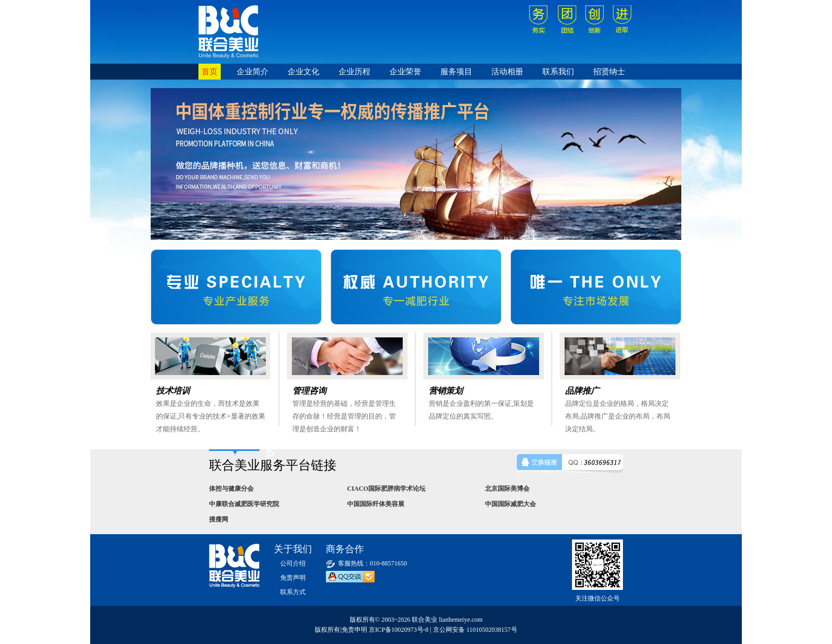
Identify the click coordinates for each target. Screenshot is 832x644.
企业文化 (304, 72)
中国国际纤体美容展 (376, 504)
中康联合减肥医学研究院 (244, 504)
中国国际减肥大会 (510, 504)
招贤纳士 (609, 72)
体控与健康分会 (231, 489)
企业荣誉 (405, 72)
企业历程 (354, 72)
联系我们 (558, 72)
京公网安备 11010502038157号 (475, 630)
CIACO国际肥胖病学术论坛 (386, 489)
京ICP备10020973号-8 (399, 630)
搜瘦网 (219, 519)
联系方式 (293, 592)
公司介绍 (293, 563)
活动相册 (507, 72)
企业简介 (253, 72)
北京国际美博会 (507, 489)
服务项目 (456, 72)
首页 (210, 72)
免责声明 (293, 578)
